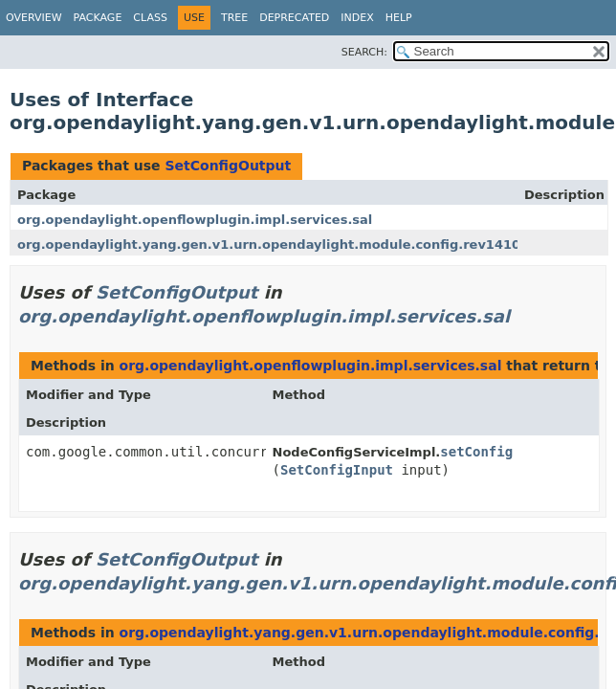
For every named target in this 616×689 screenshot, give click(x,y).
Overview (34, 18)
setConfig (476, 452)
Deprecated (294, 18)
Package (98, 18)
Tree (234, 18)
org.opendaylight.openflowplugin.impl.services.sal (195, 220)
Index (357, 18)
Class (150, 18)
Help (399, 18)
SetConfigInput (337, 470)
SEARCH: (364, 52)
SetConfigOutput (228, 166)
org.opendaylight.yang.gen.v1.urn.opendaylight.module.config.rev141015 (277, 244)
